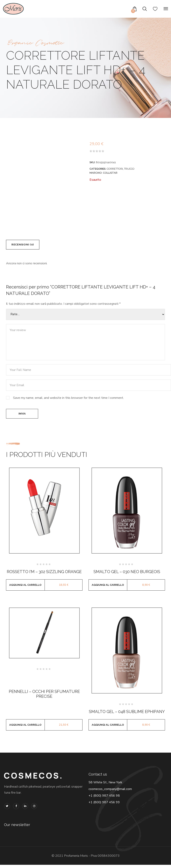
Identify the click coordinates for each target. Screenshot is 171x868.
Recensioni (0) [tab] (25, 245)
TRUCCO (129, 169)
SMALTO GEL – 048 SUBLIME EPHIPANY (127, 715)
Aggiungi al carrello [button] (25, 588)
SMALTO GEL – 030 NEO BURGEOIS (127, 575)
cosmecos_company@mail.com (110, 792)
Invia (22, 416)
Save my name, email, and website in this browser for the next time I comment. (68, 399)
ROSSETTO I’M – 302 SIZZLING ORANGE (44, 575)
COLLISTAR (110, 173)
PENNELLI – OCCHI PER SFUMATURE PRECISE (44, 697)
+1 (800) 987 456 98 (104, 799)
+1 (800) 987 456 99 (104, 805)
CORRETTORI (115, 169)
